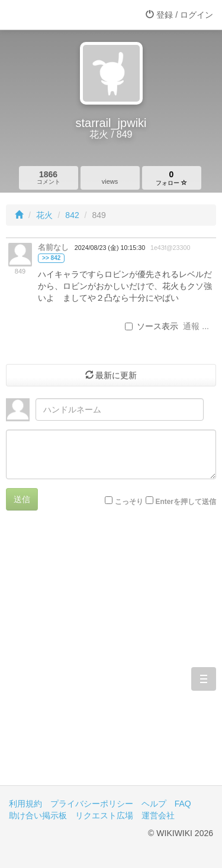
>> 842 (51, 258)
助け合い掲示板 (38, 815)
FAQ (183, 804)
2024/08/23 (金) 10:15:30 (110, 248)
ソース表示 (152, 326)
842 (72, 215)
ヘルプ (154, 804)
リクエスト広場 (104, 815)
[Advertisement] (111, 657)
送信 (22, 499)
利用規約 (25, 804)
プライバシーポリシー (92, 804)
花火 (44, 215)
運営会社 (158, 815)
